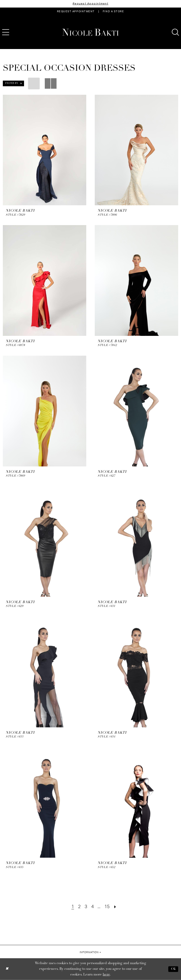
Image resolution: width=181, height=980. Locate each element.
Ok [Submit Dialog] (173, 969)
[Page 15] (107, 907)
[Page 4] (93, 907)
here (106, 974)
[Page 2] (79, 907)
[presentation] (45, 150)
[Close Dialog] (7, 969)
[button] (13, 83)
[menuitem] (76, 12)
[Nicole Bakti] (90, 32)
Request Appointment (90, 4)
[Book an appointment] (76, 12)
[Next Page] (115, 907)
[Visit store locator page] (113, 12)
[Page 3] (86, 907)
